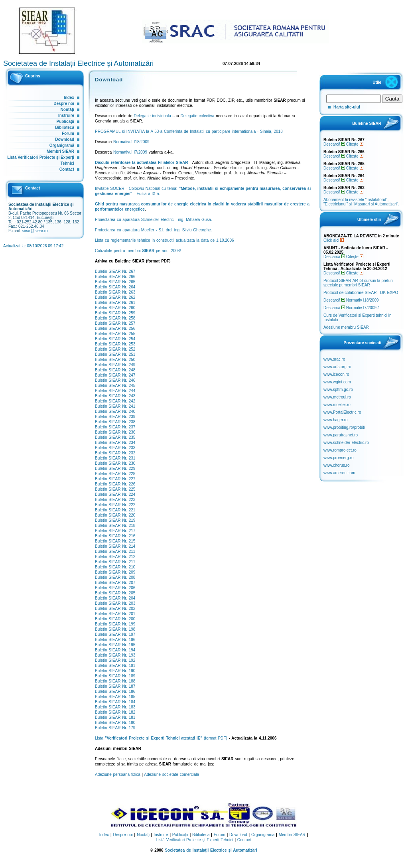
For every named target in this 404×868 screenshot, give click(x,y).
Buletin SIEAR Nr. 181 (115, 717)
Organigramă (62, 145)
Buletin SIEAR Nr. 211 (115, 562)
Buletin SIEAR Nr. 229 (115, 469)
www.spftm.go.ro (338, 390)
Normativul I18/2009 (131, 142)
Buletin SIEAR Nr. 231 (115, 458)
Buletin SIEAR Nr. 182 (115, 712)
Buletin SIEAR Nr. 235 (115, 437)
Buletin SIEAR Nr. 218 (115, 526)
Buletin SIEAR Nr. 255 (115, 334)
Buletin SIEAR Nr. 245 (115, 386)
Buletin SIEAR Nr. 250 (115, 360)
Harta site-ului (347, 107)
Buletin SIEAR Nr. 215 (115, 541)
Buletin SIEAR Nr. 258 (115, 318)
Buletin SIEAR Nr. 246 (115, 380)
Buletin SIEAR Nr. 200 (115, 619)
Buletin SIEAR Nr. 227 (115, 479)
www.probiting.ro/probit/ (344, 427)
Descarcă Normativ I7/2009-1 (352, 308)
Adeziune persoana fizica (118, 774)
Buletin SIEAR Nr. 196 (115, 640)
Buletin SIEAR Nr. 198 (115, 629)
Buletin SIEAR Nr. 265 (115, 282)
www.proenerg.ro (339, 458)
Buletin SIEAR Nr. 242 (115, 401)
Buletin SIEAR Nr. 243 (115, 396)
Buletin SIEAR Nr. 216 (115, 536)
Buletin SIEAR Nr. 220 (115, 515)
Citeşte (355, 144)
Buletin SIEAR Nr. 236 (115, 432)
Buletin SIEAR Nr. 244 (115, 391)
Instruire (66, 115)
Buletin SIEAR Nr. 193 (115, 655)
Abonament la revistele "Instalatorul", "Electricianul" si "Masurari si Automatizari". (361, 202)
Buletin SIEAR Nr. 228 (115, 474)
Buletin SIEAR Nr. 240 (115, 411)
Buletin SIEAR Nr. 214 (115, 546)
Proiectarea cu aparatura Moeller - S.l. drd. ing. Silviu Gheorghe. (154, 230)
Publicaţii (65, 121)
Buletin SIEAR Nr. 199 (115, 624)
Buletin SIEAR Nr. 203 (115, 603)
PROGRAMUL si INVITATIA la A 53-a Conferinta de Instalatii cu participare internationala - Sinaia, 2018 (189, 131)
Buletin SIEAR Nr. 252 (115, 349)
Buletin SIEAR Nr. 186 (115, 691)
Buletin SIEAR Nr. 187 (115, 686)
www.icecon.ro (336, 374)
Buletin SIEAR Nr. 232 (115, 453)
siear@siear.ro (35, 231)
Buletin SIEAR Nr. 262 (115, 297)
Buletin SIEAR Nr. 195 (115, 645)
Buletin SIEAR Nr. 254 (115, 339)
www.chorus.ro (337, 465)
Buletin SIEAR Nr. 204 (115, 598)
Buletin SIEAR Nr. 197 (115, 634)
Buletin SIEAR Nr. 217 (115, 531)
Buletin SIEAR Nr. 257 (115, 323)
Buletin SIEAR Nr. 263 (115, 292)
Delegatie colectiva (197, 116)
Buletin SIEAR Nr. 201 (115, 614)
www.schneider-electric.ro (346, 443)
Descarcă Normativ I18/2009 (351, 300)
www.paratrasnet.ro (341, 435)
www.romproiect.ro (340, 450)
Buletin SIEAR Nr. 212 (115, 557)
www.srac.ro (334, 359)
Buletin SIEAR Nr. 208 (115, 577)
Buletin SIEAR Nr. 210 (115, 567)
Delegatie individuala (153, 116)
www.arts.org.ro (337, 367)
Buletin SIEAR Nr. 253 (115, 344)
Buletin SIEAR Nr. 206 (115, 588)
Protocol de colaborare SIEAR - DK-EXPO (361, 293)
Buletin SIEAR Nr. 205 (115, 593)
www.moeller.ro (337, 405)
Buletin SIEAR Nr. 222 (115, 505)
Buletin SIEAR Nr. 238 (115, 422)
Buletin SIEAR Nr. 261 (115, 303)
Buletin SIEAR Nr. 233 (115, 448)
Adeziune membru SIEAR (346, 327)
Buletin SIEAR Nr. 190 (115, 671)
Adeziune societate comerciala (171, 774)
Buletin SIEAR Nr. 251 (115, 354)
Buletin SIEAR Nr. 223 (115, 500)
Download (65, 139)
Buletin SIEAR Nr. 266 (115, 277)
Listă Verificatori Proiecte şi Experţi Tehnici (195, 840)
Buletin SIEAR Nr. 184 (115, 702)
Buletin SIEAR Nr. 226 (115, 484)
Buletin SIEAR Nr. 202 (115, 609)
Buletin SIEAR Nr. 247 (115, 375)
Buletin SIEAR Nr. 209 (115, 572)
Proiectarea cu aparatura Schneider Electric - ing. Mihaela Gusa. (154, 220)
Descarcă (334, 144)
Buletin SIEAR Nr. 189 (115, 676)
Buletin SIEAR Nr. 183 (115, 707)
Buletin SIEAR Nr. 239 (115, 417)
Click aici (334, 240)
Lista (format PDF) (161, 738)
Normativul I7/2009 (130, 152)
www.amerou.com (339, 473)
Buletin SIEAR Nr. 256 (115, 328)
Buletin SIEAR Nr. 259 (115, 313)
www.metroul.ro (337, 397)
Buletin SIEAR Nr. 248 (115, 370)
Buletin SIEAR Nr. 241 (115, 406)
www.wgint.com (337, 382)
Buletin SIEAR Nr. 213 (115, 551)
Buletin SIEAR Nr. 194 (115, 650)
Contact (67, 169)
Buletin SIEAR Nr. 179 (115, 728)
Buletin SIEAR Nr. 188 (115, 681)
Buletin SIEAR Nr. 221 (115, 510)
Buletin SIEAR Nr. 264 (115, 287)
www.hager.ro (336, 420)
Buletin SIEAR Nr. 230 (115, 463)
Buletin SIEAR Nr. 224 (115, 494)
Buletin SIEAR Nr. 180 (115, 723)
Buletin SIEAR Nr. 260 (115, 308)
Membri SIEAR (60, 151)
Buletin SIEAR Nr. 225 (115, 489)
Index (69, 98)
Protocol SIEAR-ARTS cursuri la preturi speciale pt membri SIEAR (358, 283)
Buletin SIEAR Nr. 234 (115, 443)
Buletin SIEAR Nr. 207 (115, 583)
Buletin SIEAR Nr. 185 (115, 697)
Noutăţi (67, 109)
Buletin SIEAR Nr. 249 (115, 365)
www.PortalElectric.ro (342, 412)
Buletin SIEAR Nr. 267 (115, 271)
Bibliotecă (65, 127)
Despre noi (64, 104)
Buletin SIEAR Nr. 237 (115, 427)
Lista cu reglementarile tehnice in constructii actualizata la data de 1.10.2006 (165, 240)
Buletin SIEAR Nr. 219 (115, 520)
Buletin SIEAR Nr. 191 (115, 666)
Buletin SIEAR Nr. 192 (115, 660)
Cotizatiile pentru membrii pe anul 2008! (138, 251)
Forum (68, 133)
